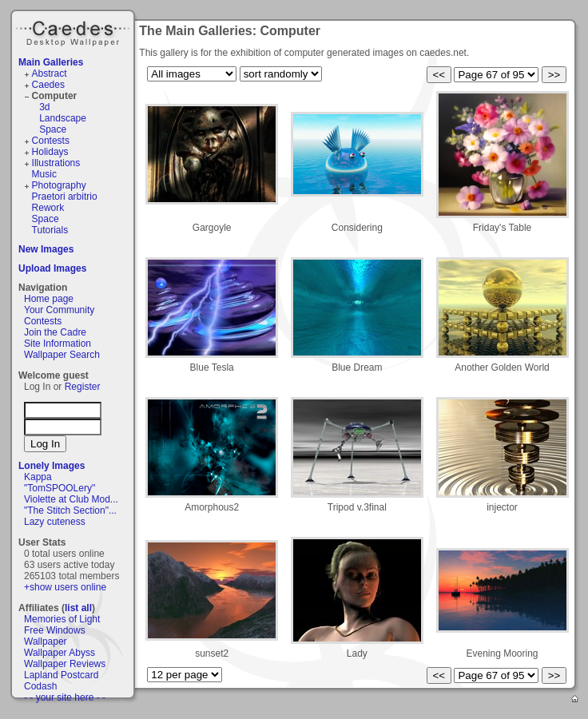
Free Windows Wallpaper (55, 636)
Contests (51, 141)
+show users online (65, 587)
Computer (55, 96)
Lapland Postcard (61, 675)
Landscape (63, 118)
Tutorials (50, 230)
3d (44, 107)
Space (53, 129)
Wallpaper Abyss (60, 653)
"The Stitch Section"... (70, 510)
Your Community (59, 310)
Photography (59, 185)
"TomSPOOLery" (60, 488)
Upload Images (52, 268)
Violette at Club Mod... (71, 499)
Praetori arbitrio (65, 197)
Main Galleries (51, 62)
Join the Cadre (55, 332)
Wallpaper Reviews (65, 664)
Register (83, 387)
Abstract (50, 73)
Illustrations (56, 163)
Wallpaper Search (62, 355)
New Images (46, 249)
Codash (40, 686)
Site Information (58, 344)
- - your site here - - (65, 697)
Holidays (50, 152)
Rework (48, 208)
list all (78, 608)
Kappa (38, 477)
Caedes (74, 31)
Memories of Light (62, 619)
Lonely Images (52, 466)
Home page (49, 299)
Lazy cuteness (55, 522)
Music (44, 174)
